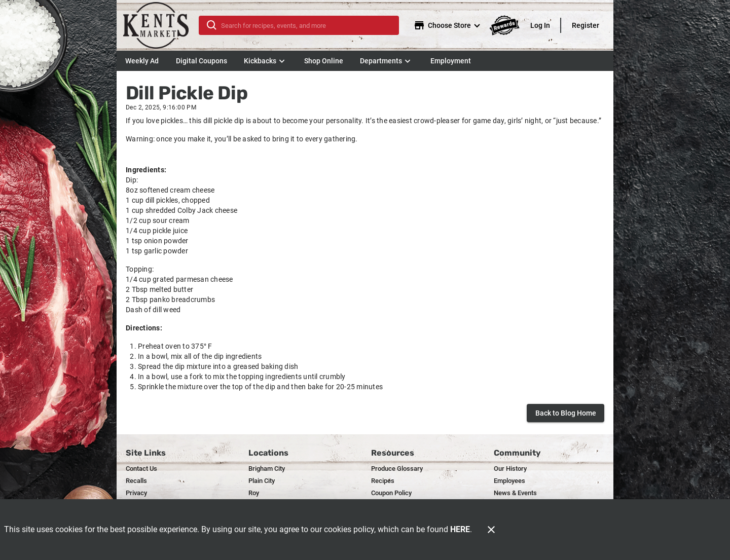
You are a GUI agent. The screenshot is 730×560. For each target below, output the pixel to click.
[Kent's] (161, 25)
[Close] (491, 530)
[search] (306, 25)
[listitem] (141, 469)
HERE (460, 529)
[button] (265, 61)
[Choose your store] (448, 25)
